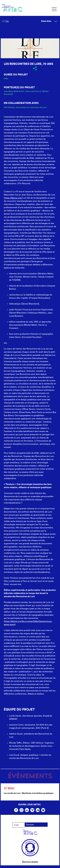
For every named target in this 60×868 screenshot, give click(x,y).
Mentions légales (30, 862)
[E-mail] (19, 825)
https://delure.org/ (13, 198)
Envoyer (30, 825)
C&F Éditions (9, 107)
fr (3, 21)
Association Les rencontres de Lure (31, 107)
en (7, 21)
